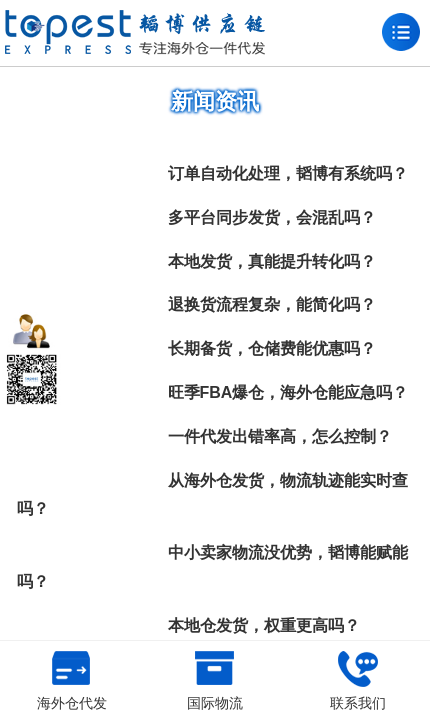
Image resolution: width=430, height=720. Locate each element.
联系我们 (358, 681)
